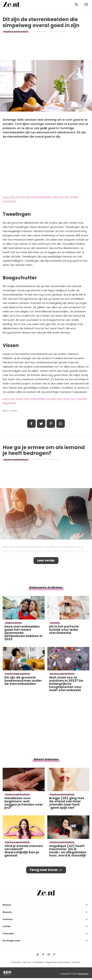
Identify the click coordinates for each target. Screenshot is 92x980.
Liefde (7, 926)
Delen (31, 424)
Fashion (8, 919)
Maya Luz (60, 31)
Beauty (7, 912)
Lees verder (46, 560)
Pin (51, 424)
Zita (57, 459)
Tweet (41, 424)
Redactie (16, 962)
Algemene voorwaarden (58, 962)
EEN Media (83, 974)
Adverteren (39, 962)
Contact (76, 962)
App (61, 424)
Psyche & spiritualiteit (16, 31)
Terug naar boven (44, 870)
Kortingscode (11, 941)
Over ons (27, 962)
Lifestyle (8, 934)
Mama (7, 905)
